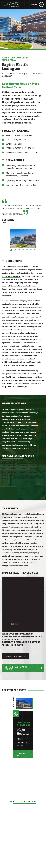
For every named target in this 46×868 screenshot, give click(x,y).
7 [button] (35, 250)
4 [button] (23, 250)
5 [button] (27, 250)
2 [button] (15, 250)
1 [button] (11, 250)
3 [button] (19, 250)
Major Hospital (23, 732)
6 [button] (31, 250)
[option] (23, 239)
